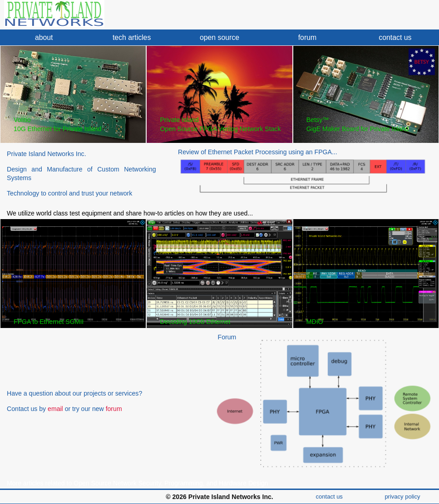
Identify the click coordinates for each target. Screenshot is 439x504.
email (55, 409)
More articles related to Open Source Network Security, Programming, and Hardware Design (138, 483)
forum (307, 37)
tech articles (132, 37)
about (44, 37)
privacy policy (402, 497)
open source (219, 37)
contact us (395, 37)
